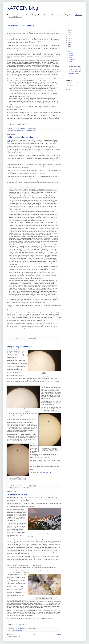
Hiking (12, 630)
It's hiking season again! (17, 494)
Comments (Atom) (16, 637)
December (71, 54)
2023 (69, 31)
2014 (69, 48)
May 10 (19, 266)
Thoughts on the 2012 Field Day (20, 26)
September (71, 59)
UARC (25, 130)
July (70, 63)
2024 (69, 29)
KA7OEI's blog (22, 8)
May (70, 76)
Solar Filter (12, 488)
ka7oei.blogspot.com (22, 124)
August (71, 61)
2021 (69, 35)
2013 (69, 50)
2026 (69, 25)
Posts (69, 83)
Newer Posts (10, 634)
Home (34, 634)
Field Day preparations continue (20, 137)
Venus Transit (27, 488)
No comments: (23, 129)
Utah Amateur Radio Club (31, 130)
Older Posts (58, 634)
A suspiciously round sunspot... (20, 347)
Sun (16, 488)
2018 (69, 40)
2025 (69, 27)
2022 (69, 33)
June (70, 65)
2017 (69, 42)
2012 (69, 52)
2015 (69, 46)
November (71, 56)
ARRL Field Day (20, 130)
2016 (69, 44)
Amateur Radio (13, 130)
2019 (69, 39)
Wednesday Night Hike (18, 630)
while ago (10, 140)
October (71, 57)
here (11, 614)
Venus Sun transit (21, 488)
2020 (69, 37)
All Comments (71, 85)
